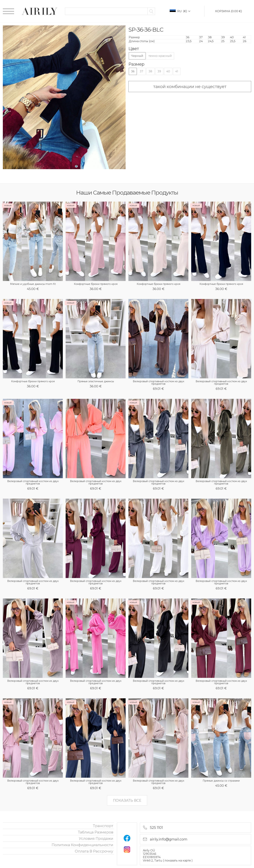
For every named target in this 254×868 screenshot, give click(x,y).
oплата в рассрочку (94, 851)
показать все (127, 800)
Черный (137, 56)
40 (168, 71)
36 (133, 71)
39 (159, 71)
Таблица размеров (96, 832)
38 (150, 71)
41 (177, 71)
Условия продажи (96, 838)
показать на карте (178, 861)
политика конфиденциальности (82, 845)
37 (141, 71)
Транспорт (103, 826)
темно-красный (160, 56)
